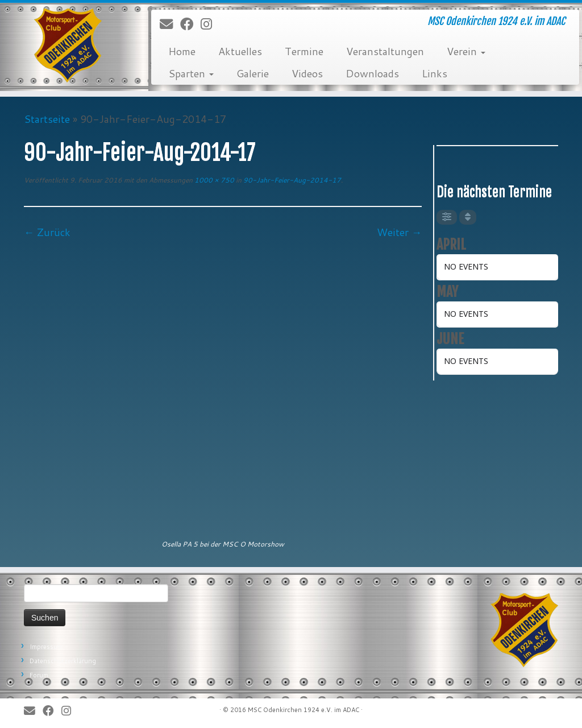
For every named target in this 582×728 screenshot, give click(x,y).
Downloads (372, 73)
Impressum (46, 647)
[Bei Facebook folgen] (190, 24)
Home (182, 51)
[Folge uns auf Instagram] (210, 24)
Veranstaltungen (385, 51)
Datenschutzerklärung (63, 661)
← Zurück (47, 232)
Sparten (191, 73)
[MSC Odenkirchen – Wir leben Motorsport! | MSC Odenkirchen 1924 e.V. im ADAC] (68, 45)
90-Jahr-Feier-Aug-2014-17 (291, 180)
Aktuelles (240, 51)
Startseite (47, 119)
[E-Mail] (170, 24)
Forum (39, 675)
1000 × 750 (213, 180)
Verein (466, 51)
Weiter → (399, 232)
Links (435, 73)
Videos (307, 73)
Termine (304, 51)
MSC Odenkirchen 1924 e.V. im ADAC (304, 710)
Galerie (253, 73)
